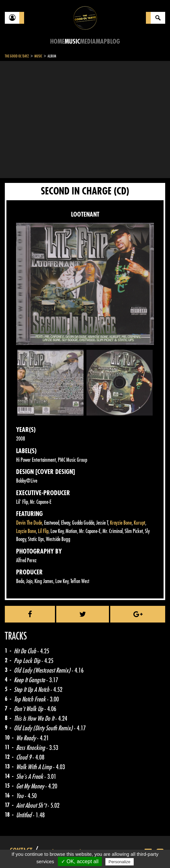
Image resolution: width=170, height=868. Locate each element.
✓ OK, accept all (80, 861)
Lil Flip (43, 531)
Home (57, 42)
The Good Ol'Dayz (17, 56)
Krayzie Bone (121, 523)
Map (101, 42)
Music (72, 42)
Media (88, 42)
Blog (113, 42)
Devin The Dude (29, 523)
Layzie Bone (26, 531)
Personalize (120, 862)
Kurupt (139, 523)
